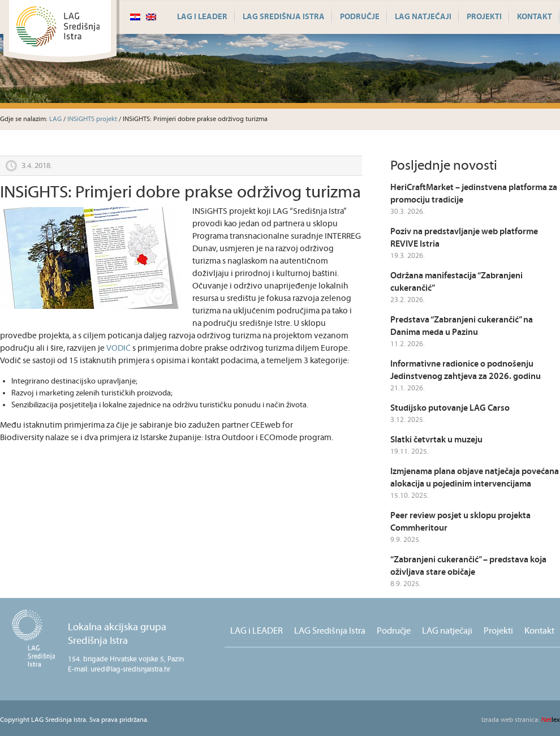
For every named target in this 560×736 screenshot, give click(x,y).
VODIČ (119, 348)
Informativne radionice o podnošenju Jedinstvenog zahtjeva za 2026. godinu (466, 370)
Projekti (484, 17)
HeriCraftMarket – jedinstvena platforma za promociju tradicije (474, 194)
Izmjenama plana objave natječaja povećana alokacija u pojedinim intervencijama (475, 478)
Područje (360, 17)
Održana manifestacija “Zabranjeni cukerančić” (456, 282)
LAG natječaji (423, 17)
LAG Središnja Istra (284, 17)
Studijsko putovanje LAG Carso (450, 408)
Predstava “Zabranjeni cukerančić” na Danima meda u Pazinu (462, 326)
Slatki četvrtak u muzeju (436, 440)
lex (521, 720)
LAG (55, 119)
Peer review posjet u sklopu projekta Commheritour (460, 522)
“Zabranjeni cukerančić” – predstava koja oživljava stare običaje (468, 566)
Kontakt (535, 17)
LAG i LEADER (202, 17)
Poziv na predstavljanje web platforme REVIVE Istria (464, 238)
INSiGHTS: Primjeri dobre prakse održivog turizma (180, 193)
